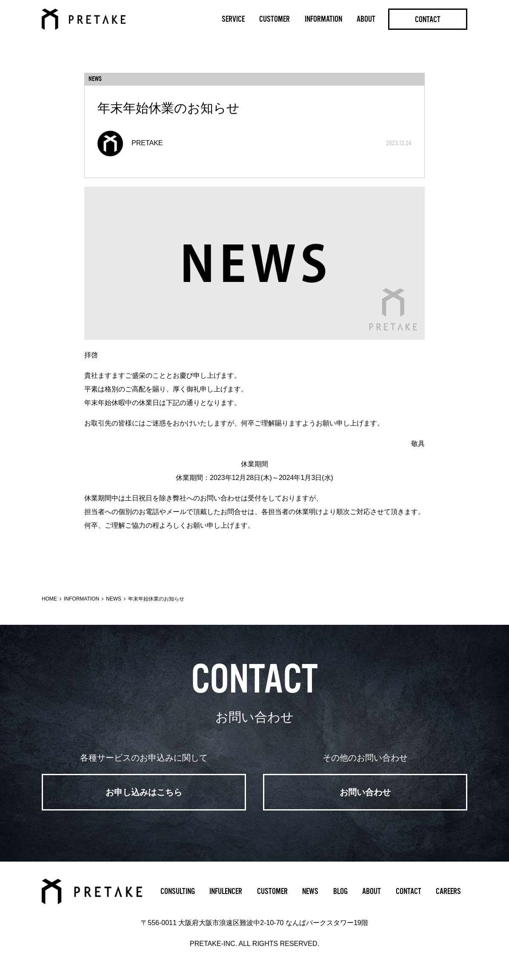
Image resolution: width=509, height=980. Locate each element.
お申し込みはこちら (144, 792)
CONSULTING (178, 891)
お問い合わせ (365, 792)
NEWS (114, 599)
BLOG (340, 891)
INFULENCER (226, 891)
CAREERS (448, 891)
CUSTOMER (275, 19)
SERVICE (233, 19)
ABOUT (366, 19)
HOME (49, 599)
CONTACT (428, 20)
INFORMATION (323, 19)
